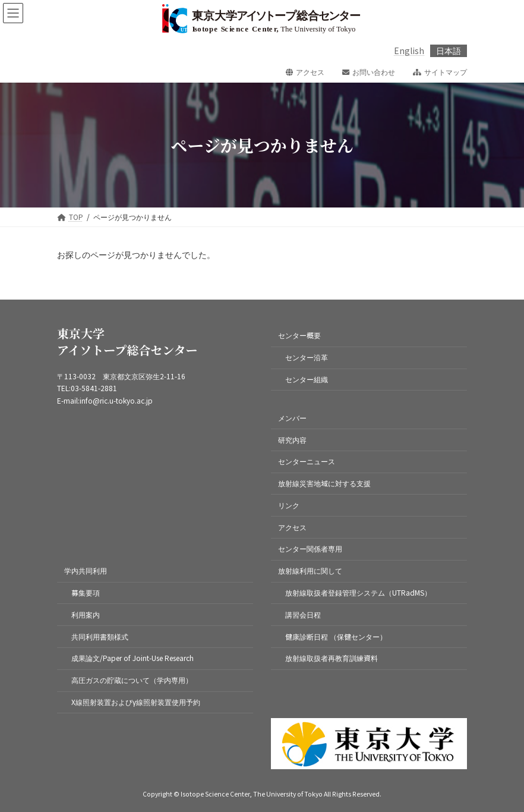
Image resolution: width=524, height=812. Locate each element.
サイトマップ (440, 72)
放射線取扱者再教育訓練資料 (332, 658)
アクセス (305, 72)
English (409, 51)
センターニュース (307, 461)
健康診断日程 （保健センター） (336, 636)
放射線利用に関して (310, 570)
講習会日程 (303, 614)
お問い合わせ (369, 72)
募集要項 (86, 592)
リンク (289, 505)
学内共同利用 (86, 570)
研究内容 (292, 440)
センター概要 (299, 336)
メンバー (292, 418)
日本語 (449, 51)
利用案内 (86, 614)
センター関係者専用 (310, 549)
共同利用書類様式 (100, 636)
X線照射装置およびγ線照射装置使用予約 (136, 702)
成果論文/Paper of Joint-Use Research (132, 658)
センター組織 (307, 379)
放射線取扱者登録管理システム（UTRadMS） (358, 592)
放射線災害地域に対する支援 (324, 483)
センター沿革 (307, 357)
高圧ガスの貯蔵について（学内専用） (132, 680)
